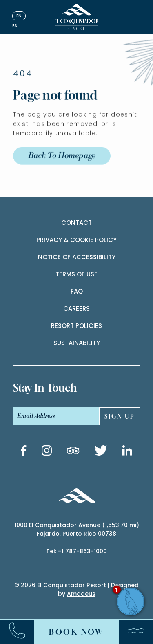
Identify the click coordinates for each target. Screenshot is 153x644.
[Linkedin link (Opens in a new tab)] (127, 452)
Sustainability (77, 343)
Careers (76, 309)
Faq (77, 291)
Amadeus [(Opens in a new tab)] (81, 594)
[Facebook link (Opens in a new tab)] (23, 452)
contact (76, 223)
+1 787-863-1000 (82, 551)
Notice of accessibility (77, 257)
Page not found (55, 104)
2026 (28, 585)
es (15, 26)
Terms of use (76, 274)
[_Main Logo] (76, 17)
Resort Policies (76, 326)
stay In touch (45, 388)
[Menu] (132, 632)
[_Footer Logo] (76, 497)
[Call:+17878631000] (21, 632)
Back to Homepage (62, 165)
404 (23, 82)
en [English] (19, 16)
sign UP (120, 416)
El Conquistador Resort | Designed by (88, 589)
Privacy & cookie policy (76, 240)
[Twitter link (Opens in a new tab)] (101, 452)
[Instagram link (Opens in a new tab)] (47, 452)
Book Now (76, 632)
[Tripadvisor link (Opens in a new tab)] (73, 452)
